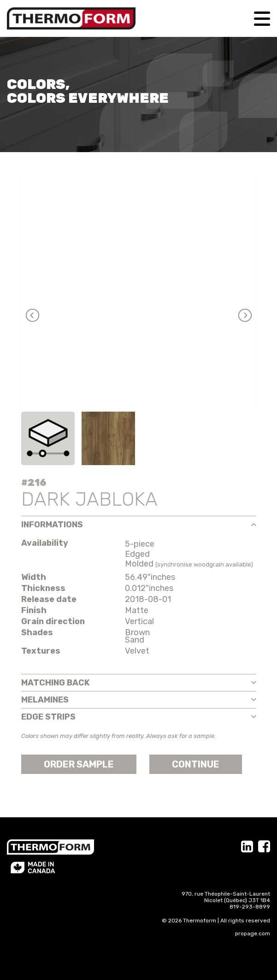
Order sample (79, 764)
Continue (196, 764)
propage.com (253, 933)
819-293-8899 (250, 907)
